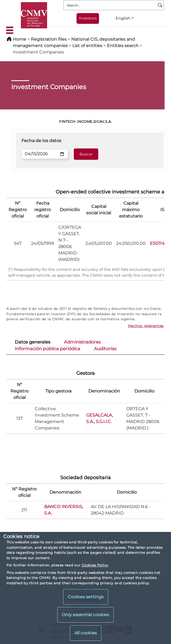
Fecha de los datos (41, 141)
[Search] (160, 5)
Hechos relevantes (146, 326)
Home (20, 39)
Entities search (123, 46)
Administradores (82, 342)
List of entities (87, 46)
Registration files (49, 39)
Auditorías (105, 349)
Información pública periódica (47, 349)
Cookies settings (86, 597)
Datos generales (33, 342)
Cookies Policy (95, 565)
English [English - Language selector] (123, 18)
